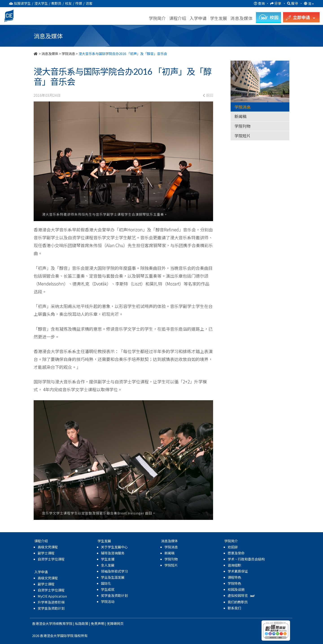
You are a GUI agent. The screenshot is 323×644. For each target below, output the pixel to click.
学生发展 (218, 18)
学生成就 (108, 589)
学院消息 (68, 54)
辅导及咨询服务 (113, 553)
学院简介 (157, 18)
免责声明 (98, 623)
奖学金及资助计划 (51, 608)
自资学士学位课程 (51, 559)
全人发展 (108, 565)
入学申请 (198, 18)
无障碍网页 (115, 623)
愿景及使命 (236, 553)
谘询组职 (234, 565)
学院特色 (234, 583)
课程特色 (234, 577)
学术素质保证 (238, 571)
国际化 (106, 583)
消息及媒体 (50, 54)
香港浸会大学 (42, 623)
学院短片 (242, 136)
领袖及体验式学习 (114, 571)
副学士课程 (46, 553)
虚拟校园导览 (242, 595)
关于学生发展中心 (114, 547)
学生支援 (108, 559)
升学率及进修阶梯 (51, 602)
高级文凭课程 (48, 547)
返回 (208, 95)
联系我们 (234, 608)
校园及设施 (236, 589)
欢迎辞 (233, 547)
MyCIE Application (52, 596)
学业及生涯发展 (113, 577)
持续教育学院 (62, 623)
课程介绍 (178, 18)
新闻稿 (240, 116)
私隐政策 (82, 623)
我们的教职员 (238, 602)
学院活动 (108, 601)
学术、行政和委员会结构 (246, 559)
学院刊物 (242, 126)
